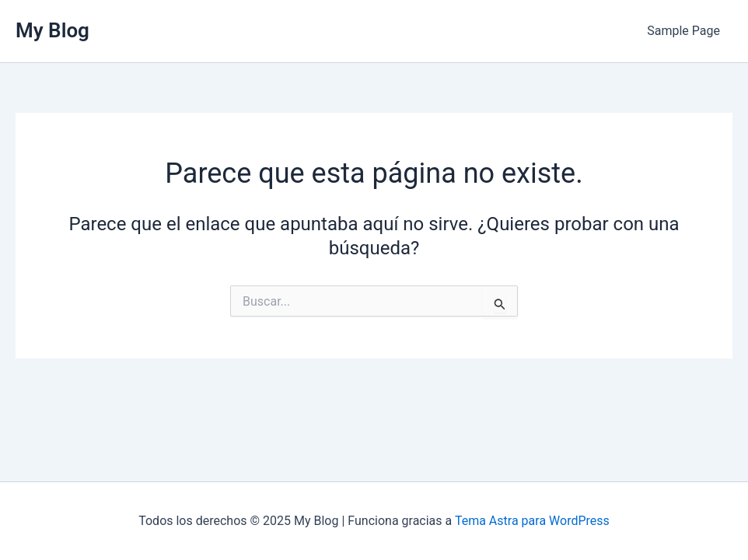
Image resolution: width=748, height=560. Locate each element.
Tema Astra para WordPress (532, 521)
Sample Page (683, 31)
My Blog (52, 30)
